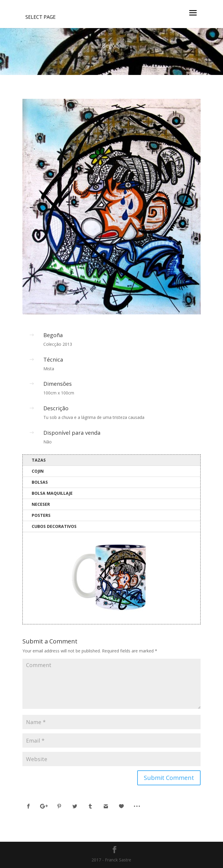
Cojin (38, 471)
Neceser (41, 504)
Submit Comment (169, 778)
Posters (41, 515)
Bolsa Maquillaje (52, 493)
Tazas (39, 460)
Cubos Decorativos (54, 526)
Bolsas (40, 482)
